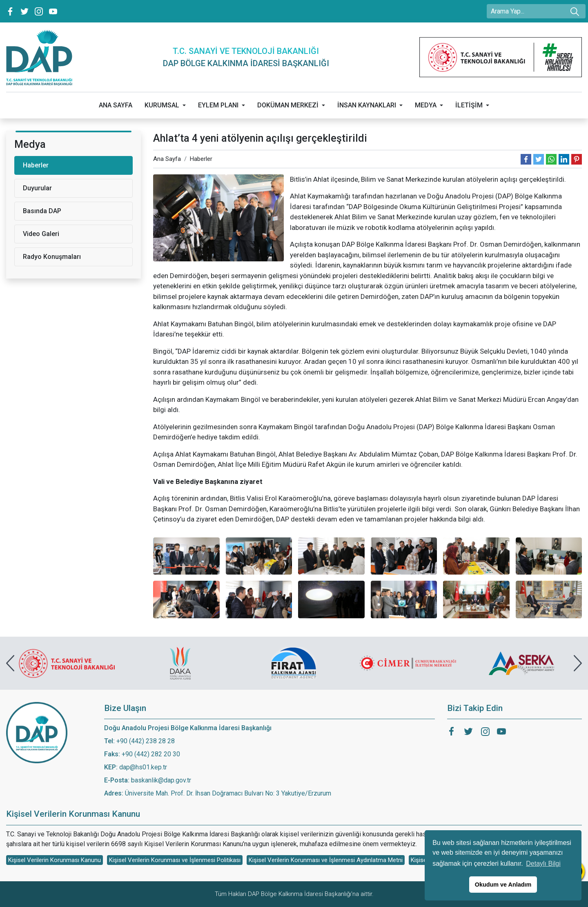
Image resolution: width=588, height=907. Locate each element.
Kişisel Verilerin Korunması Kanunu (55, 860)
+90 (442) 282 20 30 (151, 754)
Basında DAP (42, 211)
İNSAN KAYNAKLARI (367, 105)
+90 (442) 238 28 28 (146, 741)
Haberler (201, 159)
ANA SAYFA (116, 105)
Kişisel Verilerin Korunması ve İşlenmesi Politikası (175, 860)
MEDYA (426, 105)
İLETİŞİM (469, 105)
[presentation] (10, 663)
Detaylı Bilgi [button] (543, 864)
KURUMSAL (162, 105)
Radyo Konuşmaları (52, 257)
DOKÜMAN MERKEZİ (288, 105)
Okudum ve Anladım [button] (503, 885)
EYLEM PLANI (218, 105)
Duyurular (37, 188)
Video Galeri (41, 234)
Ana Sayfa (167, 159)
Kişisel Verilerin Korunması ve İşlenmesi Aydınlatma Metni (326, 860)
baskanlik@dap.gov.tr (161, 780)
